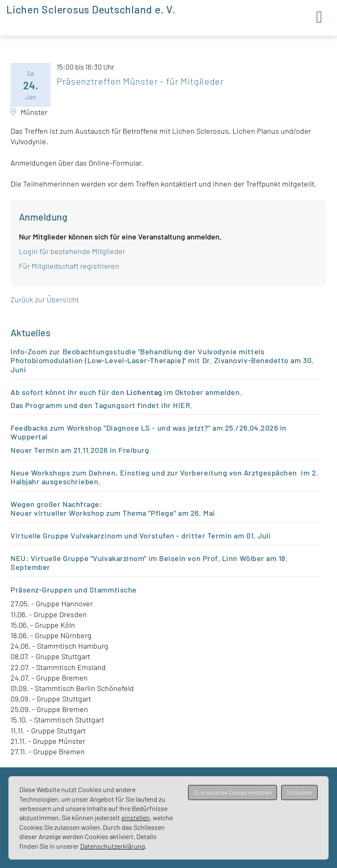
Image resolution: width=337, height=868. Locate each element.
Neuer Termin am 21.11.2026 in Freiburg (80, 450)
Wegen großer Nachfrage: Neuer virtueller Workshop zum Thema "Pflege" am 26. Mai (114, 509)
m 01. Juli (254, 535)
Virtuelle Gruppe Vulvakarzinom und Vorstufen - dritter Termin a (124, 535)
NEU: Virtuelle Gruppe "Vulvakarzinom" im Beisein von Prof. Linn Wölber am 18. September (149, 563)
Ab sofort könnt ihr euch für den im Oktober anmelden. (126, 392)
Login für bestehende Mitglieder (72, 251)
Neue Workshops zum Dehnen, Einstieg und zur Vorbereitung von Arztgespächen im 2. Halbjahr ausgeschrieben (165, 477)
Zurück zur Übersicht (45, 299)
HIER (182, 405)
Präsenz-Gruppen (41, 590)
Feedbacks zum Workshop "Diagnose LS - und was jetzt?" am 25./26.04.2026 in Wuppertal (149, 432)
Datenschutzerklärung (112, 846)
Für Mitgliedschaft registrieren (69, 266)
